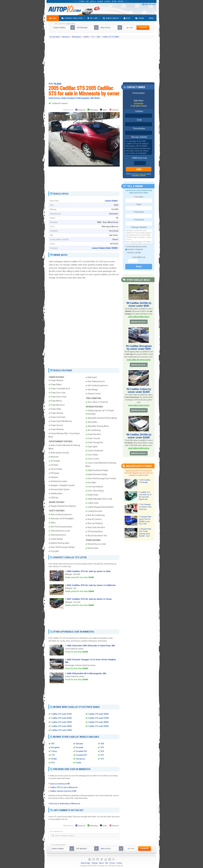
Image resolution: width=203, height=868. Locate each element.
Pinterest (115, 110)
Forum (140, 18)
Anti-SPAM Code (139, 257)
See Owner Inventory (140, 106)
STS (102, 747)
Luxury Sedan (111, 201)
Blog (127, 18)
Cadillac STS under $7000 (98, 718)
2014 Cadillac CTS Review (144, 481)
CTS (53, 755)
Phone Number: (139, 128)
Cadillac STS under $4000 (62, 726)
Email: (139, 120)
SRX (102, 743)
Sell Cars (93, 18)
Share (147, 4)
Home (53, 18)
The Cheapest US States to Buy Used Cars (146, 507)
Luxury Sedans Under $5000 (105, 248)
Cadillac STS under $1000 (62, 714)
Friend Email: (139, 220)
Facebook (82, 110)
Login (153, 4)
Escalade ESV (81, 751)
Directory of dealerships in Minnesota (65, 803)
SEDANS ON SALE (138, 322)
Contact (119, 862)
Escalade (80, 747)
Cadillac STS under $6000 (98, 714)
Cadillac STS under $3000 (62, 722)
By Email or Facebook (134, 249)
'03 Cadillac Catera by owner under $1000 (139, 390)
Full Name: (139, 111)
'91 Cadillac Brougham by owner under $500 (139, 347)
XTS (102, 758)
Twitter (104, 110)
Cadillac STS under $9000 (98, 726)
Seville (79, 762)
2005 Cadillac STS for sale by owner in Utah (89, 571)
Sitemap (95, 862)
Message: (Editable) (139, 137)
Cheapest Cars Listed (72, 18)
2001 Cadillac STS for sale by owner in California (91, 585)
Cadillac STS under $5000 (62, 730)
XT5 (102, 755)
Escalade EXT (81, 755)
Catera (54, 751)
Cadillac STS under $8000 (98, 722)
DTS (53, 762)
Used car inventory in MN (60, 783)
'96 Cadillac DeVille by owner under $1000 (139, 436)
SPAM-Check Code (139, 158)
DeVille (54, 758)
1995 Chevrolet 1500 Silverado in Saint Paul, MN (91, 646)
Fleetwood (80, 758)
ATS (53, 743)
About (101, 862)
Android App (85, 862)
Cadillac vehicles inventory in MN (63, 790)
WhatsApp (94, 110)
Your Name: (139, 197)
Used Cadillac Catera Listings (139, 405)
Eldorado (80, 743)
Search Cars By (111, 18)
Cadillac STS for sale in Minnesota (64, 787)
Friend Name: (139, 212)
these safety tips (141, 174)
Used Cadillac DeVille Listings (139, 317)
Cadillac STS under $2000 (62, 718)
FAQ (107, 862)
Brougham (55, 747)
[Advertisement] (102, 60)
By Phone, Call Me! (133, 253)
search (143, 27)
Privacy (112, 862)
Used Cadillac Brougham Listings (139, 360)
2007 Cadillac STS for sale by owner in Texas (89, 599)
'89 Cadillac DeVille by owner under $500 (139, 304)
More (151, 18)
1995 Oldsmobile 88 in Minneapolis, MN (86, 673)
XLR (102, 751)
